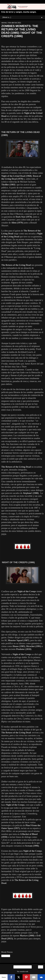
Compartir (6, 956)
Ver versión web (23, 971)
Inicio (22, 967)
